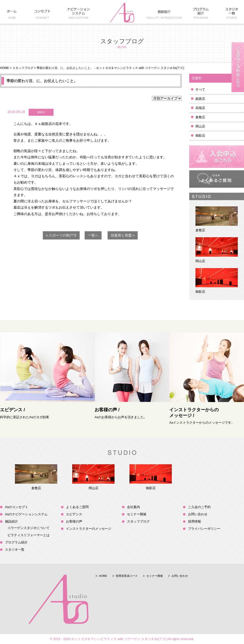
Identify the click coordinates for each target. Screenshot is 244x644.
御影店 (200, 136)
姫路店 (200, 99)
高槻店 (200, 108)
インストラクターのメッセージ (89, 529)
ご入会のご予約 (199, 507)
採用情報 (194, 521)
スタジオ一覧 (15, 550)
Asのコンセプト (17, 507)
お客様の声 (74, 521)
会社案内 (133, 507)
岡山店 (200, 126)
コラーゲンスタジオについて (29, 528)
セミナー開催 (137, 514)
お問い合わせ (198, 514)
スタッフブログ (23, 68)
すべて (200, 89)
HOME (4, 68)
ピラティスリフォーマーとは (29, 535)
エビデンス (74, 514)
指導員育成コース (127, 576)
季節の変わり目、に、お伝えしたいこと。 (42, 81)
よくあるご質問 (77, 507)
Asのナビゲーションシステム (26, 514)
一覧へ (93, 235)
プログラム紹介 (16, 542)
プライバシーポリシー (204, 529)
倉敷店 (200, 117)
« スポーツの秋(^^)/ (61, 235)
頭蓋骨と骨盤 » (123, 235)
